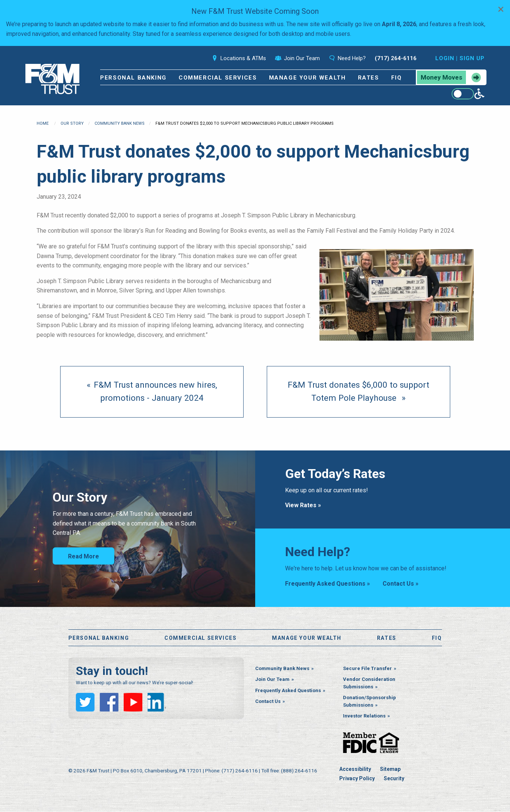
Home (43, 123)
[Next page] (358, 392)
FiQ (397, 78)
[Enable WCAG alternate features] (468, 94)
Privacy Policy (357, 779)
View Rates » (303, 505)
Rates (369, 78)
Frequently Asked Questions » (327, 584)
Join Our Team (297, 58)
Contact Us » (401, 584)
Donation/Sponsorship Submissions (370, 702)
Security (394, 779)
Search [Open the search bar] (191, 58)
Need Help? (347, 58)
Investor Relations (364, 717)
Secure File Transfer (367, 669)
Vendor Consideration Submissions (369, 684)
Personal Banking (133, 78)
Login (445, 58)
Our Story (72, 123)
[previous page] (152, 392)
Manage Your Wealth (307, 78)
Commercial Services (218, 78)
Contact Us (268, 702)
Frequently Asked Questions (288, 691)
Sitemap (390, 769)
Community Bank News (120, 123)
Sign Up (472, 58)
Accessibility (355, 769)
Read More (84, 556)
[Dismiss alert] (501, 9)
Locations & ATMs (239, 58)
